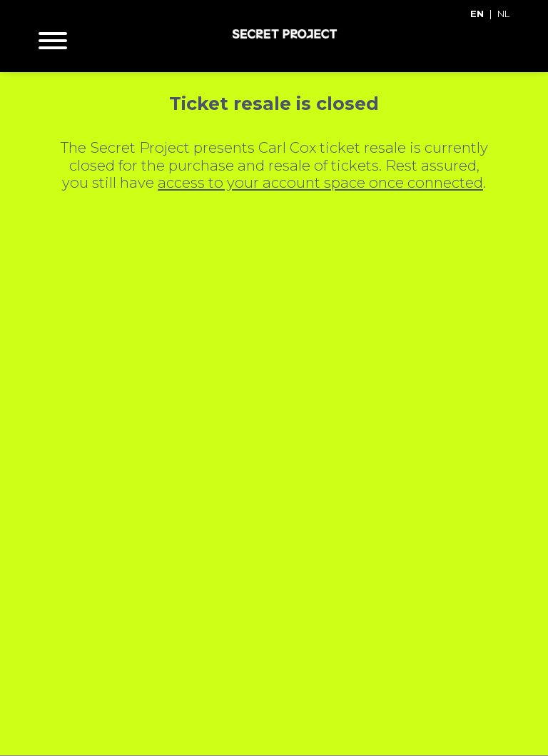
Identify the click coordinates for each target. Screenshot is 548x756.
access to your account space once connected (320, 182)
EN (477, 14)
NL (503, 14)
